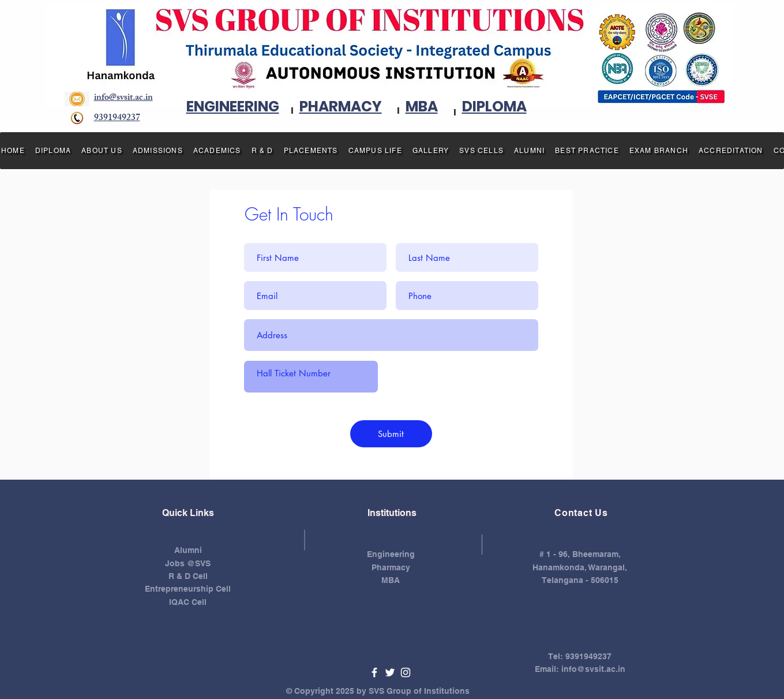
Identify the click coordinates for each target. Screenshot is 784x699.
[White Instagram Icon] (406, 672)
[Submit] (391, 434)
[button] (102, 151)
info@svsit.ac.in (593, 669)
